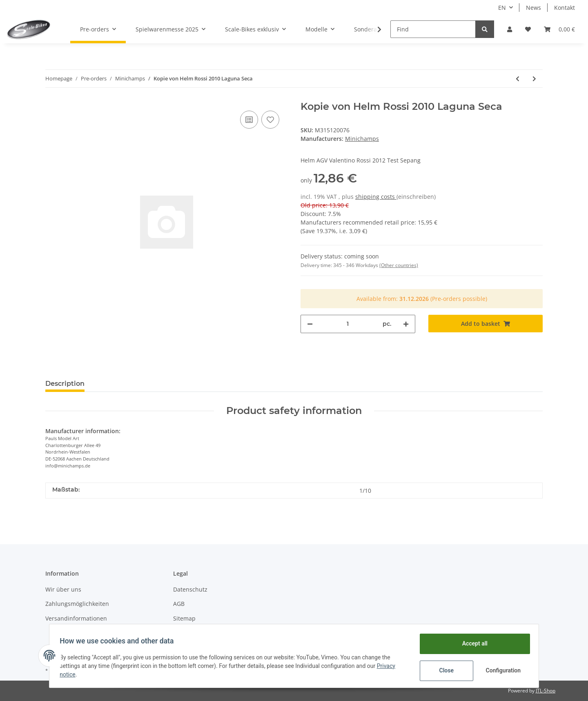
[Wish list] (528, 29)
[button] (510, 29)
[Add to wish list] (270, 120)
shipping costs (376, 197)
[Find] (433, 29)
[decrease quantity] (310, 324)
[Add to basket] (486, 324)
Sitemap (184, 618)
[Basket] (559, 29)
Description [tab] (65, 384)
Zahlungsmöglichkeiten (77, 604)
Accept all (472, 643)
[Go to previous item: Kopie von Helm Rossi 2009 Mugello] (518, 79)
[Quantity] (348, 324)
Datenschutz (190, 589)
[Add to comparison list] (249, 120)
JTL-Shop (546, 691)
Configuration (501, 670)
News (533, 8)
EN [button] (502, 8)
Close (444, 670)
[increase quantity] (406, 324)
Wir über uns (63, 589)
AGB (179, 604)
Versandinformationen (76, 618)
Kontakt (565, 8)
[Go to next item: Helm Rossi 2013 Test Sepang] (534, 79)
